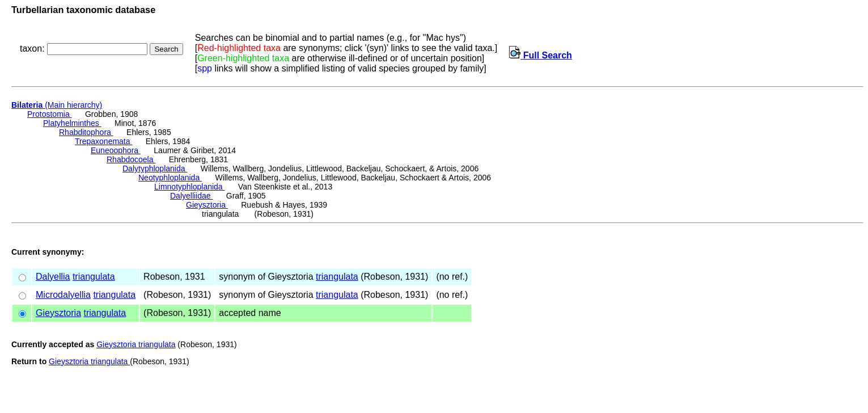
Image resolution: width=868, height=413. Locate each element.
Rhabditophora (86, 132)
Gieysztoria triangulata (136, 344)
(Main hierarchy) (57, 105)
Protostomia (50, 114)
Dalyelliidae (191, 196)
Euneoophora (116, 150)
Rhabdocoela (131, 159)
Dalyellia (53, 277)
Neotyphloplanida (170, 178)
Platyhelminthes (72, 123)
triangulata (94, 277)
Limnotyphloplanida (190, 187)
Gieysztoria (207, 205)
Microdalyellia (63, 295)
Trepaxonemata (103, 141)
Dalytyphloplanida (155, 168)
